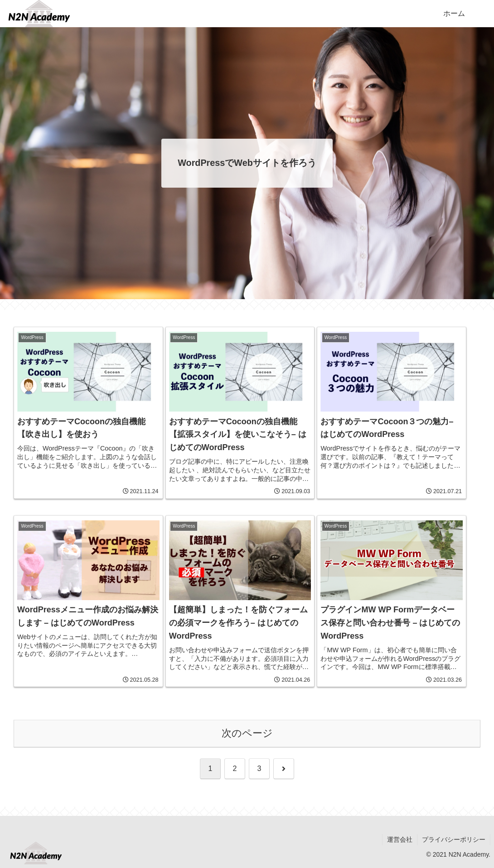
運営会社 (400, 839)
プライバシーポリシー (454, 839)
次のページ (247, 733)
